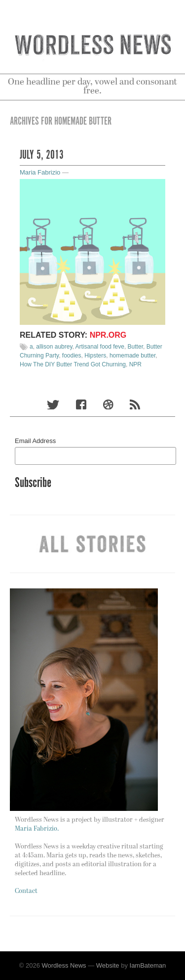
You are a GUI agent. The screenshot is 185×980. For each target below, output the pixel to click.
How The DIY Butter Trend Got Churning (73, 364)
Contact (26, 891)
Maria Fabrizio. (37, 829)
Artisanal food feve (100, 347)
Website (108, 965)
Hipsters (95, 356)
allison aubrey (54, 347)
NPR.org (108, 335)
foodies (72, 356)
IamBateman (148, 965)
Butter (135, 347)
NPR (135, 364)
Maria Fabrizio (40, 172)
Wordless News (64, 965)
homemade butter (132, 356)
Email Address (35, 441)
